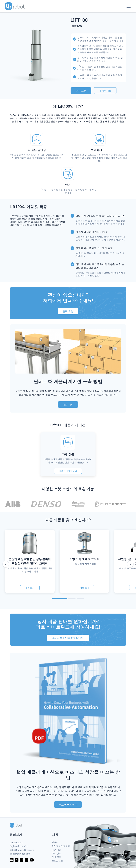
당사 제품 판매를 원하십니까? (68, 638)
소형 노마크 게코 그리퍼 (84, 559)
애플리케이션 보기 (68, 471)
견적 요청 (81, 91)
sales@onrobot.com (20, 854)
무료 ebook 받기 (68, 805)
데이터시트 (105, 91)
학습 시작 (68, 404)
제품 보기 (30, 588)
